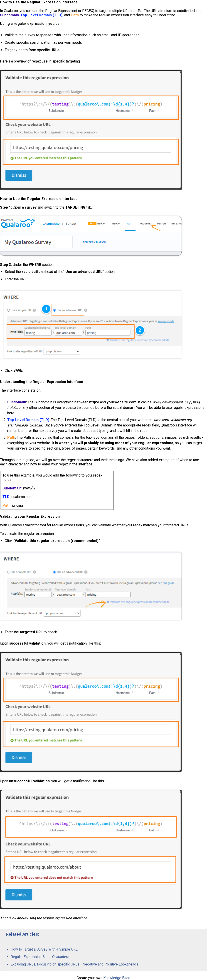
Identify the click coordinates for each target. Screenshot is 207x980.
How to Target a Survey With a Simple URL (44, 949)
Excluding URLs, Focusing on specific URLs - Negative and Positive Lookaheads (74, 964)
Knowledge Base (117, 978)
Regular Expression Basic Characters (40, 957)
